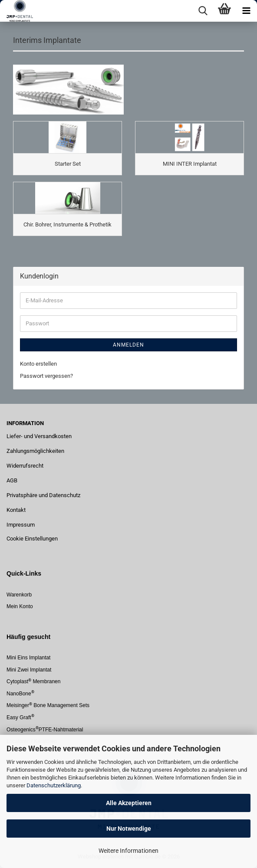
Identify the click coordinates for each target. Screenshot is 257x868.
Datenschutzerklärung (54, 785)
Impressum (21, 525)
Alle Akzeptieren (129, 803)
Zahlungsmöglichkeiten (35, 451)
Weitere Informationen (128, 851)
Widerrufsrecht (25, 466)
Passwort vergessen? (46, 376)
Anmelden (128, 345)
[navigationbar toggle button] (246, 11)
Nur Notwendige (129, 829)
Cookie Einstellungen (32, 539)
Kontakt (16, 510)
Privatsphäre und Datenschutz (43, 495)
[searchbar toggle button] (203, 11)
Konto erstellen (38, 364)
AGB (12, 480)
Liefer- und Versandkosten (39, 436)
